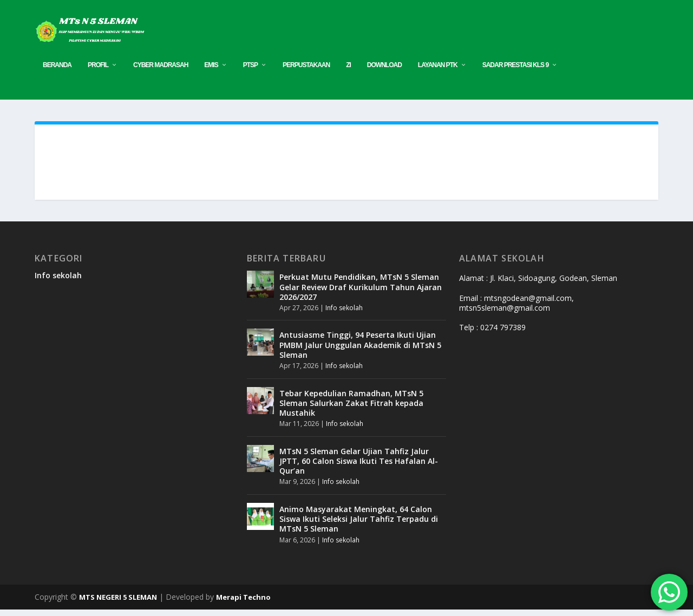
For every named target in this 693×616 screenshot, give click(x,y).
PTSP (250, 71)
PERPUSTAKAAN (306, 71)
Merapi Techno (243, 604)
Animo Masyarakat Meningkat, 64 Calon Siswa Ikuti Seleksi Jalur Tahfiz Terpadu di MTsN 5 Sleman (359, 525)
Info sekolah (58, 282)
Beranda (57, 71)
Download (384, 71)
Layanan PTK (438, 71)
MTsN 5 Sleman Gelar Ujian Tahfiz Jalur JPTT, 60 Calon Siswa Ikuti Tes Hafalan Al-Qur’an (359, 467)
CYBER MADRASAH (161, 71)
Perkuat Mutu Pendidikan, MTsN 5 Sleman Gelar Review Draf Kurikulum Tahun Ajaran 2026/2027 (361, 293)
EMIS (211, 71)
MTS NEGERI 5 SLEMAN (118, 604)
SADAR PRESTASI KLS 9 (515, 71)
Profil (98, 71)
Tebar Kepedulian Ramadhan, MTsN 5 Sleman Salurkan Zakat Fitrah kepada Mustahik (351, 409)
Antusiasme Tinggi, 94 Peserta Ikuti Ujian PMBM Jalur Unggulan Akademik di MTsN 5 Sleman (360, 351)
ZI (348, 71)
